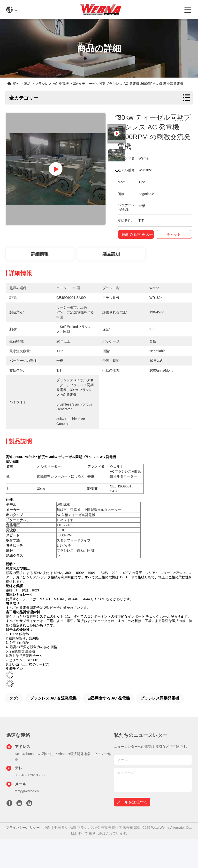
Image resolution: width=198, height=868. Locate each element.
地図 (47, 828)
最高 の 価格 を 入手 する (143, 234)
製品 (27, 84)
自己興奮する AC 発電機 (108, 698)
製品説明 (111, 254)
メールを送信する (132, 802)
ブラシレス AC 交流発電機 (53, 698)
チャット (176, 234)
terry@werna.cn (27, 791)
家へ (16, 84)
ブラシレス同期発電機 (160, 698)
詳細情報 (40, 254)
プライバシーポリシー (23, 828)
